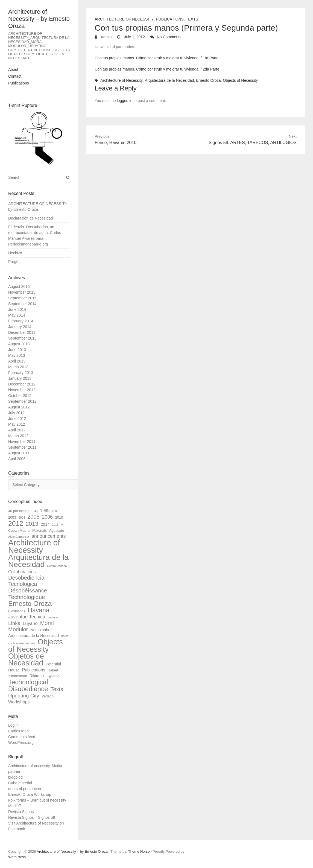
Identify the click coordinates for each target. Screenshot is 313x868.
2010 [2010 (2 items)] (59, 517)
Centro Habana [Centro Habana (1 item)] (57, 566)
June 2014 (17, 309)
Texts (192, 19)
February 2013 (21, 373)
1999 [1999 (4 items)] (45, 511)
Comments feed (22, 737)
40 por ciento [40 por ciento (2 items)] (18, 511)
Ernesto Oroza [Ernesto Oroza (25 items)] (30, 603)
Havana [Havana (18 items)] (38, 610)
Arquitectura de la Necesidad (169, 80)
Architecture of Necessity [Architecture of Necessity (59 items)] (34, 546)
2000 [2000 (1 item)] (55, 511)
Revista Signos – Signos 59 (32, 817)
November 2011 (22, 442)
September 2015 (22, 298)
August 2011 (19, 453)
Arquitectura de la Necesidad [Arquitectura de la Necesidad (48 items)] (38, 561)
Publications (19, 83)
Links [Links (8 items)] (14, 623)
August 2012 (19, 407)
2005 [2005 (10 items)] (33, 517)
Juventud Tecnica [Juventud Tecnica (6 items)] (27, 617)
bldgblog (15, 777)
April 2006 (17, 459)
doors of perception (25, 789)
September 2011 (22, 447)
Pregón (14, 262)
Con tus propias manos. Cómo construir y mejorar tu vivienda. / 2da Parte (157, 69)
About (13, 69)
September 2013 (22, 338)
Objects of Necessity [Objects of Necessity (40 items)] (36, 645)
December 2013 (22, 332)
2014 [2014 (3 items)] (45, 524)
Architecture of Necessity (124, 19)
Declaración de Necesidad (30, 218)
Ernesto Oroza (208, 80)
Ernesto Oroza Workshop (30, 794)
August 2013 (19, 344)
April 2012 (17, 430)
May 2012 (17, 424)
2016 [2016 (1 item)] (55, 525)
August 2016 (19, 287)
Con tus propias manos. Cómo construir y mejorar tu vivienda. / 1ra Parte (156, 58)
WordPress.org (21, 743)
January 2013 (20, 378)
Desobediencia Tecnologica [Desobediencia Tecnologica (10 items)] (26, 581)
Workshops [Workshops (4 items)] (19, 702)
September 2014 (22, 304)
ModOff (14, 806)
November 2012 (22, 390)
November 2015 (22, 292)
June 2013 (17, 350)
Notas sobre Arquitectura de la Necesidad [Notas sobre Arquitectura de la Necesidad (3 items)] (33, 633)
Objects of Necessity (240, 80)
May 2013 (17, 355)
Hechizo (15, 253)
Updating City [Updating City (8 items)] (24, 696)
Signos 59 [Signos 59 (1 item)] (53, 676)
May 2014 (17, 315)
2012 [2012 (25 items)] (16, 523)
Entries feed (18, 731)
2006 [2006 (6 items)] (47, 517)
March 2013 (18, 367)
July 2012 (16, 413)
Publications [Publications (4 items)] (34, 670)
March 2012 (18, 436)
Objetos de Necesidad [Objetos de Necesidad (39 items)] (26, 660)
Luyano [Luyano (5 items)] (30, 623)
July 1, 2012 (134, 37)
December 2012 (22, 384)
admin (106, 37)
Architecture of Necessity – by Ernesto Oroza (39, 19)
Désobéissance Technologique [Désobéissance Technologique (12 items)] (28, 594)
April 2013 (17, 361)
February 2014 (21, 321)
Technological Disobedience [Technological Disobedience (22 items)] (28, 685)
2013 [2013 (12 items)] (32, 524)
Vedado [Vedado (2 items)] (48, 696)
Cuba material (20, 783)
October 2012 (20, 396)
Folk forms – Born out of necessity (37, 800)
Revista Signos (21, 812)
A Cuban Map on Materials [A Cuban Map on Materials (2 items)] (36, 527)
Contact (15, 76)
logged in (125, 101)
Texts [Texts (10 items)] (57, 689)
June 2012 (17, 419)
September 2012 (22, 401)
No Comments (169, 37)
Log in (13, 725)
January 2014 (20, 327)
